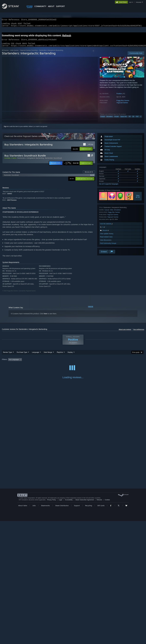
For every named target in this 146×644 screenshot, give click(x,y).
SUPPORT (60, 6)
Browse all (89, 175)
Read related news (106, 240)
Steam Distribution (62, 629)
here (46, 316)
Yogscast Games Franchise (29, 53)
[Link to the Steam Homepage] (12, 8)
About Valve (23, 629)
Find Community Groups (108, 246)
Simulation (110, 119)
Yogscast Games (122, 105)
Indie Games (14, 53)
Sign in (6, 129)
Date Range (48, 355)
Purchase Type (22, 355)
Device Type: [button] (124, 362)
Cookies (107, 623)
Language (35, 355)
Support (77, 629)
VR (130, 119)
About (51, 6)
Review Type (8, 355)
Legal (60, 623)
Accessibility (69, 623)
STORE (30, 6)
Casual (103, 119)
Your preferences (139, 332)
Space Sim (124, 119)
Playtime (60, 355)
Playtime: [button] (56, 362)
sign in (131, 2)
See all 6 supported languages (109, 187)
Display (70, 355)
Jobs (34, 629)
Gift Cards (101, 629)
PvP (137, 119)
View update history (107, 236)
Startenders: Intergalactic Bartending (31, 161)
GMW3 (10, 196)
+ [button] (141, 119)
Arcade (117, 119)
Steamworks (45, 629)
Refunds (99, 623)
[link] (71, 166)
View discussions (106, 243)
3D (133, 119)
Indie (111, 213)
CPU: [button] (105, 362)
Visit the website (107, 227)
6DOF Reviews (12, 203)
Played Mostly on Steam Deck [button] (73, 362)
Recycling (89, 629)
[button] (86, 152)
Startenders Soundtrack (53, 161)
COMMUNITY (40, 6)
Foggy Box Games (123, 103)
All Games (5, 53)
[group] (73, 363)
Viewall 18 (138, 199)
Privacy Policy (52, 623)
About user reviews (125, 332)
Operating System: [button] (93, 362)
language (139, 2)
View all (91, 310)
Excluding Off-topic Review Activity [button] (38, 362)
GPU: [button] (113, 362)
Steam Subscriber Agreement (85, 623)
